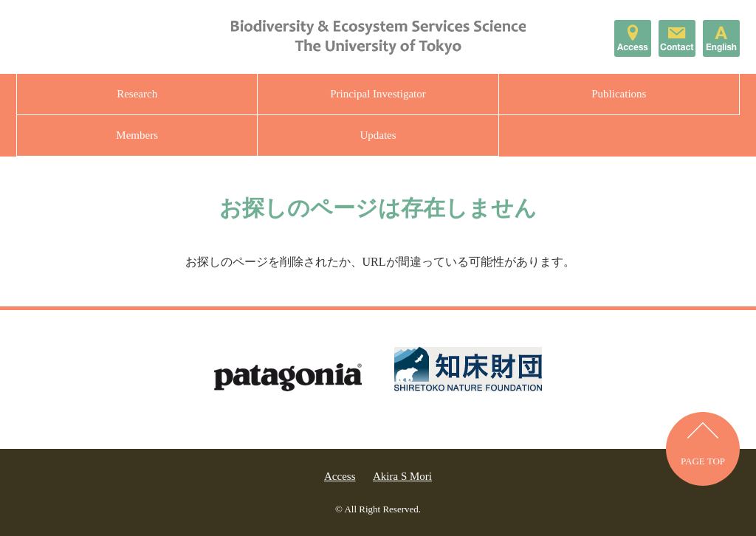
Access (340, 476)
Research (137, 94)
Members (137, 135)
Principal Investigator (378, 94)
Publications (619, 94)
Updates (378, 135)
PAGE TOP (703, 461)
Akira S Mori (402, 476)
